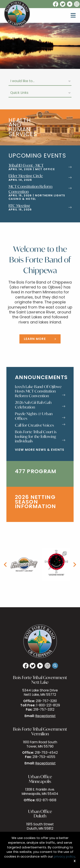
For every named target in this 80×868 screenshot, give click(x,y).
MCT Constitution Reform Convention (31, 189)
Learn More (35, 339)
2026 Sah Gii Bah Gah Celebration (40, 405)
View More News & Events (40, 450)
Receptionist (46, 716)
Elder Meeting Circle (26, 176)
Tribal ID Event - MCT (26, 165)
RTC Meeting (19, 206)
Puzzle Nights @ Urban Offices (40, 416)
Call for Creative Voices (40, 425)
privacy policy (64, 857)
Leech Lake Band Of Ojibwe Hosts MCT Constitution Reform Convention (40, 391)
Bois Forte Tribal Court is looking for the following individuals (40, 437)
